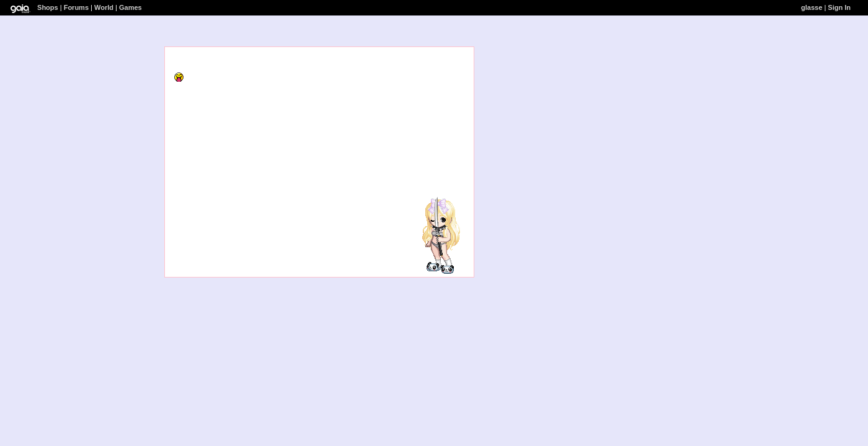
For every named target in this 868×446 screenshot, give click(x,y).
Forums (76, 7)
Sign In (839, 7)
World (104, 7)
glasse (812, 7)
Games (131, 7)
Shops (48, 7)
